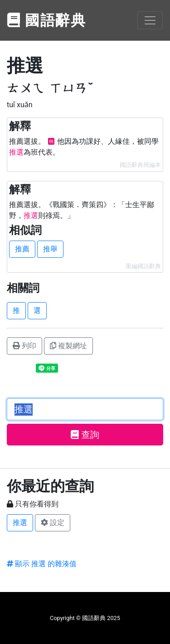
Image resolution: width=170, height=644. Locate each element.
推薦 (22, 249)
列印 (24, 346)
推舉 (50, 249)
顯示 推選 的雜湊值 (42, 564)
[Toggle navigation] (150, 20)
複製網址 (68, 346)
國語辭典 (47, 20)
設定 (53, 523)
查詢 (85, 435)
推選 (20, 523)
